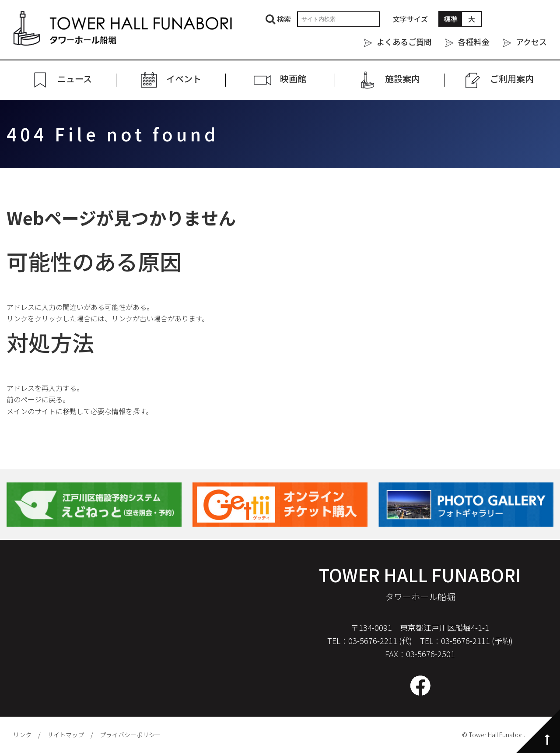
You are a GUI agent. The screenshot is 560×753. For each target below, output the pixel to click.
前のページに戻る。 (38, 399)
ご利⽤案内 (512, 79)
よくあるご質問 (404, 42)
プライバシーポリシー (130, 735)
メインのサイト (31, 411)
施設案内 (402, 79)
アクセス (531, 42)
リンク (22, 735)
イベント (184, 79)
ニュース (75, 79)
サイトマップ (66, 735)
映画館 (293, 79)
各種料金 (474, 42)
